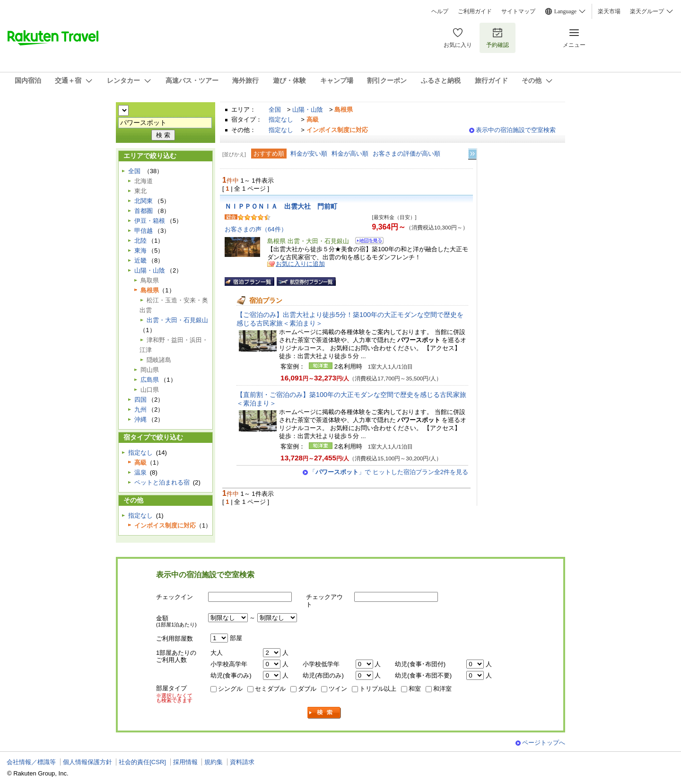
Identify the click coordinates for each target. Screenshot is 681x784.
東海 (140, 251)
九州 (140, 410)
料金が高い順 (350, 154)
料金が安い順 (309, 154)
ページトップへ (544, 743)
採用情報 (185, 762)
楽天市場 (609, 11)
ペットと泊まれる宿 (162, 482)
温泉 (140, 472)
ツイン (338, 689)
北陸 (140, 241)
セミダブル (270, 689)
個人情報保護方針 (87, 762)
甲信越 (144, 231)
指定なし (281, 119)
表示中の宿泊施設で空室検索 (516, 130)
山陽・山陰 (308, 110)
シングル (230, 689)
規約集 (214, 762)
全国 (275, 110)
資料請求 (242, 762)
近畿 (140, 260)
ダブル (307, 689)
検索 (324, 713)
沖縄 (140, 419)
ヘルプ (440, 11)
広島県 (150, 380)
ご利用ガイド (475, 11)
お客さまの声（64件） (256, 229)
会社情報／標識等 (31, 762)
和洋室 (442, 689)
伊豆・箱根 (150, 221)
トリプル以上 (378, 689)
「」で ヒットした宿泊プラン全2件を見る (389, 472)
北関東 (144, 201)
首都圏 (144, 211)
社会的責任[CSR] (142, 762)
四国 (140, 400)
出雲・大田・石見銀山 (177, 320)
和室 (415, 689)
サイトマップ (518, 11)
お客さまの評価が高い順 (406, 154)
